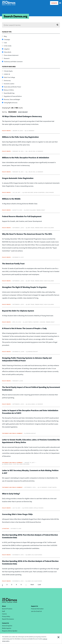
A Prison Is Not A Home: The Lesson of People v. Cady (24, 328)
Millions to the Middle (11, 199)
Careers (4, 614)
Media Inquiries (7, 628)
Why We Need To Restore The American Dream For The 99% (27, 234)
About (4, 606)
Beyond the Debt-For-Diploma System (18, 311)
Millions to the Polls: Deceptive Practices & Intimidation (26, 157)
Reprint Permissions (8, 619)
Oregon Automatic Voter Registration (18, 178)
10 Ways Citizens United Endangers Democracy (22, 116)
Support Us (34, 606)
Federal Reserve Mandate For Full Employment (22, 216)
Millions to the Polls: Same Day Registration (20, 137)
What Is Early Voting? (11, 494)
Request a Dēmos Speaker (10, 631)
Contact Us (5, 623)
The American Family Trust (13, 263)
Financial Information (37, 609)
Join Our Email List (36, 611)
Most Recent (23, 112)
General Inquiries (7, 626)
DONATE (54, 3)
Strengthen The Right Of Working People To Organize (24, 287)
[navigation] (60, 3)
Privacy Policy (6, 616)
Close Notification (56, 639)
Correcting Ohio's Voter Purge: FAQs (17, 514)
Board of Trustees (7, 609)
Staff (3, 611)
